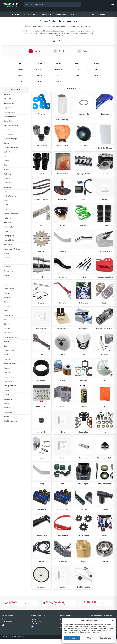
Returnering (35, 629)
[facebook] (32, 632)
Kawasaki (58, 72)
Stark (77, 79)
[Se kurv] (112, 5)
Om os (4, 625)
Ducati (58, 64)
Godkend (72, 638)
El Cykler (92, 14)
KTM (77, 72)
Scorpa (21, 79)
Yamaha (58, 86)
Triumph (40, 86)
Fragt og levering (37, 627)
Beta (21, 64)
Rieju (96, 72)
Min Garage (59, 41)
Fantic (77, 64)
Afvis (89, 638)
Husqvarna (40, 72)
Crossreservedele (31, 14)
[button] (113, 621)
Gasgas (96, 64)
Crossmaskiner (61, 14)
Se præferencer (106, 638)
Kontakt (103, 14)
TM (21, 86)
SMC (58, 79)
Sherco (40, 79)
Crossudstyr (46, 14)
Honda (21, 72)
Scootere (81, 14)
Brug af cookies (7, 627)
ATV (72, 14)
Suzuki (96, 79)
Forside (16, 14)
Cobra (40, 64)
